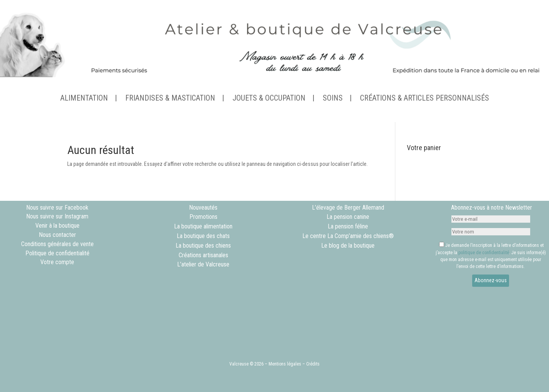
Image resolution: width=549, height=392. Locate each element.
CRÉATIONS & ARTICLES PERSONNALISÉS (425, 99)
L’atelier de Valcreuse (203, 264)
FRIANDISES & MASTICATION (170, 99)
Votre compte (57, 262)
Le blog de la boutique (348, 246)
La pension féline (348, 226)
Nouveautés (203, 208)
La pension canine (348, 217)
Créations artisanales (203, 255)
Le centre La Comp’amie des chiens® (348, 236)
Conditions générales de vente (57, 244)
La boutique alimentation (203, 226)
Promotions (203, 217)
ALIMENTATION (84, 99)
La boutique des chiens (203, 246)
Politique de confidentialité (57, 253)
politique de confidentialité (484, 253)
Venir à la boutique (57, 226)
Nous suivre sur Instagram (57, 216)
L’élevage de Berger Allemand (348, 208)
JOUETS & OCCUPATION (269, 99)
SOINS (333, 99)
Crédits (313, 364)
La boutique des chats (203, 236)
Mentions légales (285, 364)
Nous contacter (57, 235)
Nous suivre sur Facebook (57, 208)
